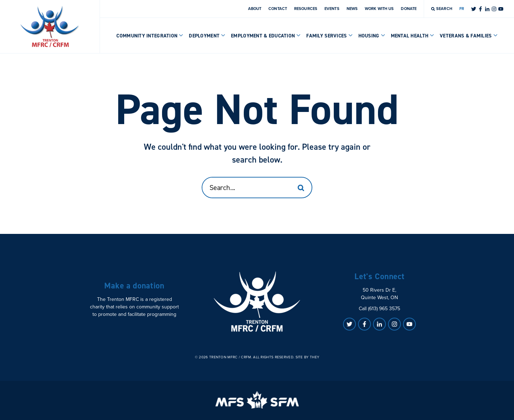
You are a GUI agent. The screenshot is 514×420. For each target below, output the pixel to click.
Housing (372, 36)
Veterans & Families (468, 36)
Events (332, 9)
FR (462, 9)
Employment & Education (266, 36)
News (352, 9)
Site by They (308, 357)
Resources (306, 9)
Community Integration (150, 36)
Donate (409, 9)
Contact (278, 9)
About (255, 9)
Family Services (329, 36)
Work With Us (379, 9)
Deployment (207, 36)
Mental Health (413, 36)
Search (442, 9)
